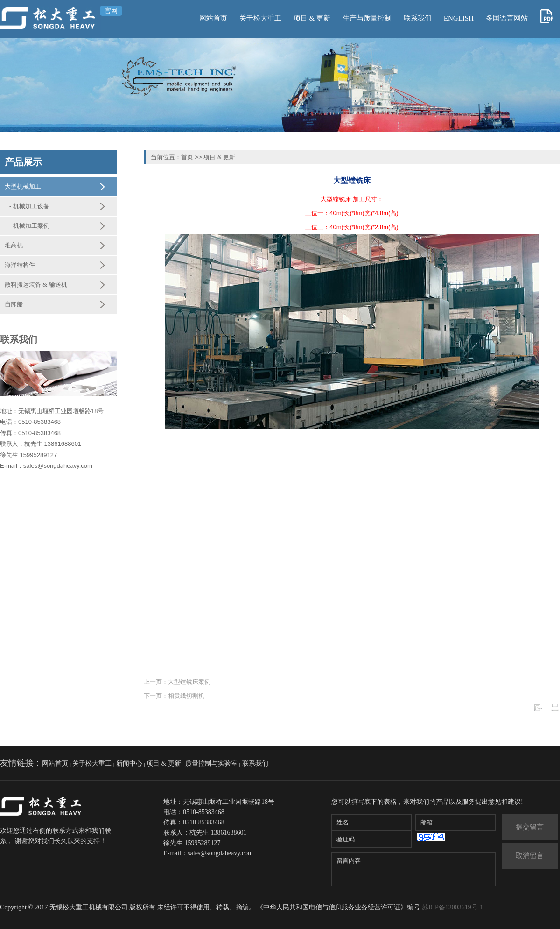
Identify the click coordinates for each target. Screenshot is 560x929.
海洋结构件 (20, 265)
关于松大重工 (260, 18)
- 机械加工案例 (29, 226)
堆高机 (14, 245)
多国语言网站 (507, 18)
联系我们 (418, 18)
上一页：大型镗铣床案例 (177, 682)
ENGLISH (459, 18)
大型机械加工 (23, 187)
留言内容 (413, 869)
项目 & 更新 (312, 18)
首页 (187, 157)
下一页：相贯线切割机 (174, 696)
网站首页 (213, 18)
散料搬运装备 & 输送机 (36, 285)
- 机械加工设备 (29, 206)
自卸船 (14, 304)
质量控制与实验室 (211, 764)
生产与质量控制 (367, 18)
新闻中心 (129, 764)
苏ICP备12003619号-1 (452, 907)
